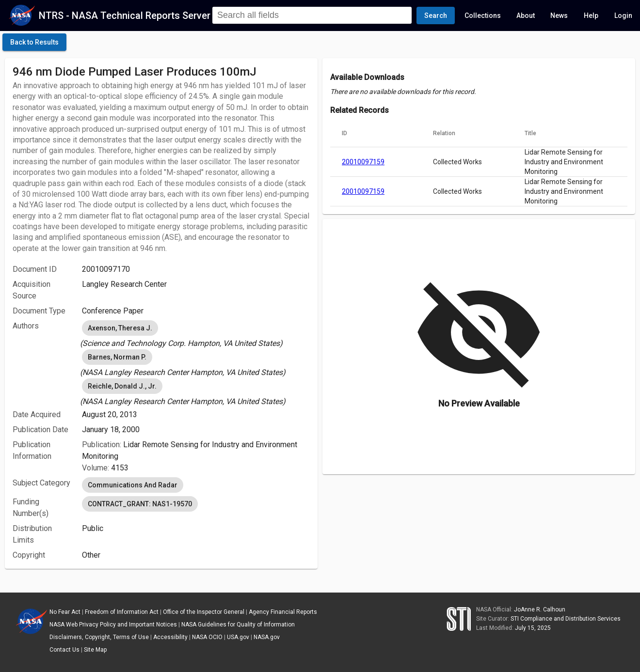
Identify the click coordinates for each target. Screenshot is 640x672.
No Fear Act (65, 612)
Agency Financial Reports (283, 612)
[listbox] (196, 334)
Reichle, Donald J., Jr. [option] (122, 386)
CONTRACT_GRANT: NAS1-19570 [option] (140, 504)
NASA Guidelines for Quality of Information (238, 625)
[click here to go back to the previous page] (34, 42)
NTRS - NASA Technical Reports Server (125, 16)
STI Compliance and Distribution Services (566, 619)
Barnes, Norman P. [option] (117, 357)
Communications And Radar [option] (133, 485)
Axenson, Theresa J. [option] (120, 328)
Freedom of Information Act (122, 612)
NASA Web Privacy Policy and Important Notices (113, 625)
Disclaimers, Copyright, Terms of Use (99, 637)
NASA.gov (267, 637)
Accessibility (170, 637)
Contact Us (64, 650)
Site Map (95, 650)
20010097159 (363, 162)
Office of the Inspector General (204, 612)
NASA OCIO (207, 637)
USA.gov (238, 637)
